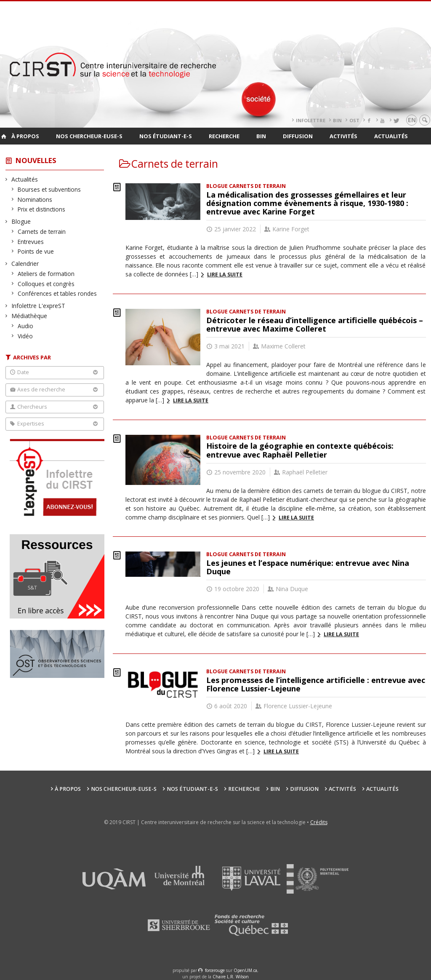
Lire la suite (225, 274)
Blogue (21, 221)
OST (354, 120)
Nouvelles (36, 160)
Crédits (319, 822)
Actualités (391, 136)
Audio (26, 326)
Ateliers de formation (46, 274)
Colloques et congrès (46, 284)
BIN (337, 120)
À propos (25, 136)
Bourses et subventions (49, 189)
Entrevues (31, 242)
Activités (343, 136)
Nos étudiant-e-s (166, 136)
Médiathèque (29, 316)
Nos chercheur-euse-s (89, 136)
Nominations (35, 199)
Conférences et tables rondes (57, 293)
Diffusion (298, 136)
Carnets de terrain (42, 232)
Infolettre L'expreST (39, 306)
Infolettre (311, 120)
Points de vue (36, 251)
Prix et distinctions (42, 209)
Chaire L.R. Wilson (231, 977)
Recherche (224, 136)
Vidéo (25, 336)
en (412, 120)
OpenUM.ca (245, 970)
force (215, 970)
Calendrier (25, 264)
